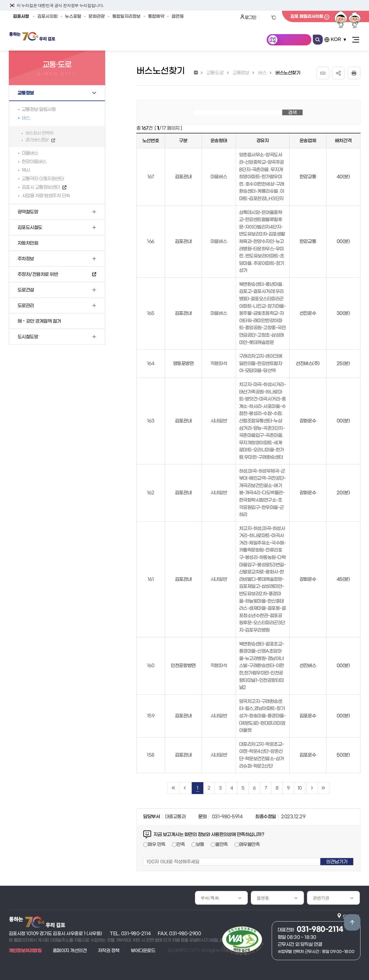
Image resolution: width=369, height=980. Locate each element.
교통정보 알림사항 (39, 109)
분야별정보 (244, 40)
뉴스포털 (73, 16)
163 (151, 421)
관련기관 (321, 898)
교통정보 (26, 93)
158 (151, 755)
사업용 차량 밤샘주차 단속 (46, 196)
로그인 (251, 17)
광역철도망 (28, 212)
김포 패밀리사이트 (307, 16)
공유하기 (339, 73)
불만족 (222, 844)
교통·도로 (215, 73)
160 (151, 665)
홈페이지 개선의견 (70, 950)
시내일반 (219, 421)
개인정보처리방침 (25, 950)
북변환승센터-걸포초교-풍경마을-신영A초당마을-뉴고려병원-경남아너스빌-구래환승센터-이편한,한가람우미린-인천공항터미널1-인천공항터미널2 (262, 666)
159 (151, 716)
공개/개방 (140, 40)
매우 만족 (157, 844)
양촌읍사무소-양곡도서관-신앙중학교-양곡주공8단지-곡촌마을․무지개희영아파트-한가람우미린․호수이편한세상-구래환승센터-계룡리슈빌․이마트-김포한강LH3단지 (262, 177)
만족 (181, 844)
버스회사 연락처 (39, 133)
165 (151, 313)
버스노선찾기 (288, 73)
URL (323, 73)
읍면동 (178, 16)
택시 (26, 170)
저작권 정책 (109, 950)
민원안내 (106, 40)
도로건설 (26, 290)
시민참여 (175, 40)
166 (151, 241)
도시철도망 (28, 337)
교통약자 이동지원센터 (43, 179)
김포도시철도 (30, 227)
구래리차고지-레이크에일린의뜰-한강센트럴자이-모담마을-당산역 (261, 363)
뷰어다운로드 (143, 950)
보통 (200, 844)
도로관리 (26, 305)
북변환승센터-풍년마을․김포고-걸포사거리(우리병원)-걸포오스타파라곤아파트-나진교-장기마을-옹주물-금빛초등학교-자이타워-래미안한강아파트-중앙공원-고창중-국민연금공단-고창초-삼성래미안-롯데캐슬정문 (262, 313)
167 (151, 177)
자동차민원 (28, 243)
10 (300, 788)
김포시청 (21, 16)
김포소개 (208, 40)
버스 (26, 118)
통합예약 (156, 16)
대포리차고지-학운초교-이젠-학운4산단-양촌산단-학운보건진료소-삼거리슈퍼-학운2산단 (262, 755)
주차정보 (26, 259)
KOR (336, 40)
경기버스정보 (37, 140)
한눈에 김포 (293, 40)
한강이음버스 (34, 162)
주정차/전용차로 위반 (38, 274)
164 (151, 363)
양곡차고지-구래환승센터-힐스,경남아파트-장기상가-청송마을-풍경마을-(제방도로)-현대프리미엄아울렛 (262, 716)
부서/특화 (210, 898)
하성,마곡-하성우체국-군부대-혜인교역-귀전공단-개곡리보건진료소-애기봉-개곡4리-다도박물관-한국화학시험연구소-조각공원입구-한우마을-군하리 (262, 493)
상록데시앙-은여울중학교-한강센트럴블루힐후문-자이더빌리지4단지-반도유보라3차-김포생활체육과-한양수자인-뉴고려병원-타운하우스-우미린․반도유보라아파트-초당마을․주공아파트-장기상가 (262, 241)
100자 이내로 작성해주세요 (143, 854)
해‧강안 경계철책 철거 (39, 321)
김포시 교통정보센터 (41, 187)
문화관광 (97, 16)
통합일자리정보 (126, 16)
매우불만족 (249, 844)
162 (151, 493)
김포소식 (72, 40)
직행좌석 (219, 363)
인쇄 (354, 73)
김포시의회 (48, 16)
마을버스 (30, 153)
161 (151, 579)
